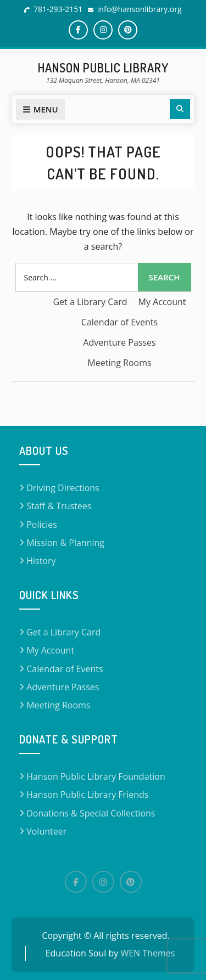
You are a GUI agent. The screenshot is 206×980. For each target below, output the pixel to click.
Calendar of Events (119, 322)
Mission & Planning (65, 543)
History (41, 561)
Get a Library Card (90, 302)
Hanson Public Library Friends (87, 795)
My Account (162, 302)
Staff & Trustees (59, 506)
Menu (40, 109)
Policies (42, 525)
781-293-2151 (58, 9)
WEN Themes (147, 953)
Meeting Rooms (119, 363)
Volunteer (46, 831)
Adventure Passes (119, 342)
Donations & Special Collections (91, 813)
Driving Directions (63, 488)
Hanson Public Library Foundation (96, 776)
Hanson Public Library (103, 67)
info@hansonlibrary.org (140, 9)
